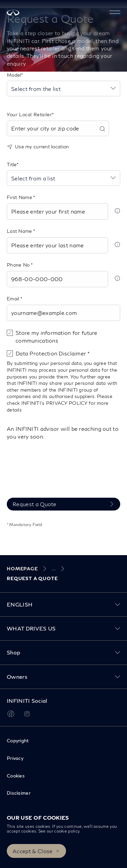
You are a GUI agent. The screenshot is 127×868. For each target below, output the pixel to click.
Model (14, 75)
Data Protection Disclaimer (51, 353)
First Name (20, 197)
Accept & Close (33, 851)
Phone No (19, 265)
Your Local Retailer (29, 114)
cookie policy (67, 831)
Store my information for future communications (57, 336)
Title (12, 164)
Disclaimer (19, 793)
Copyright (18, 740)
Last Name (20, 231)
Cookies (16, 776)
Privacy (15, 758)
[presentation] (58, 476)
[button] (115, 12)
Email (14, 299)
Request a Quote (35, 504)
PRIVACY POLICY (67, 403)
